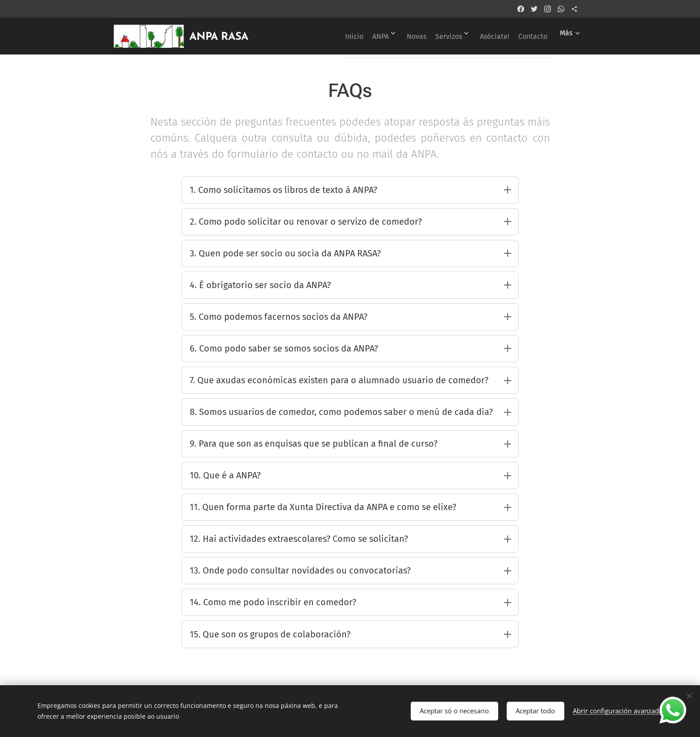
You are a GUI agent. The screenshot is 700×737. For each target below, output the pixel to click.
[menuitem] (320, 36)
